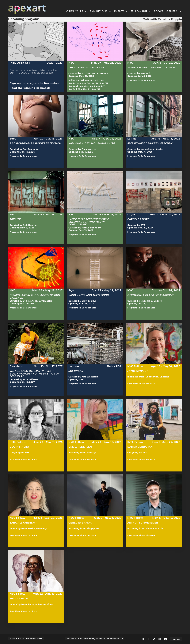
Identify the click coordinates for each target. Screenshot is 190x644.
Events (121, 11)
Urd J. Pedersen (80, 447)
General (174, 11)
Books (159, 11)
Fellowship (140, 11)
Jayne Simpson (138, 371)
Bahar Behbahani (140, 448)
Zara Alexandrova (24, 523)
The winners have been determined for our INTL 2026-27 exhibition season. (34, 73)
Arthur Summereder (143, 523)
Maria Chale (19, 599)
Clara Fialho (19, 448)
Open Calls (77, 11)
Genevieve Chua (80, 523)
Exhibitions (100, 11)
